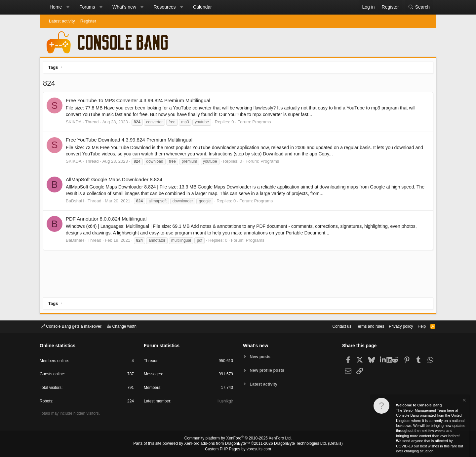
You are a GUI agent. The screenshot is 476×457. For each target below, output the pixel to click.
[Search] (419, 7)
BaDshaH (77, 203)
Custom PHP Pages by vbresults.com (238, 449)
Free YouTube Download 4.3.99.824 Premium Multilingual (131, 141)
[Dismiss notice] (464, 401)
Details (327, 444)
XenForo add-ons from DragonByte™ (219, 444)
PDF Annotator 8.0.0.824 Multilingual (108, 220)
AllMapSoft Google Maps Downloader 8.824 (116, 181)
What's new (124, 7)
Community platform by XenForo (238, 439)
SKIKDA (75, 124)
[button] (68, 7)
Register (88, 21)
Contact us (332, 326)
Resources (165, 7)
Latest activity (62, 21)
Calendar (202, 7)
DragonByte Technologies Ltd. (295, 444)
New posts (261, 356)
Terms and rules (362, 326)
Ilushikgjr (225, 402)
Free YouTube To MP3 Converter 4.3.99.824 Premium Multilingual (140, 102)
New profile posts (268, 370)
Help (418, 326)
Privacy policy (395, 326)
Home (56, 7)
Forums (87, 7)
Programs (263, 124)
